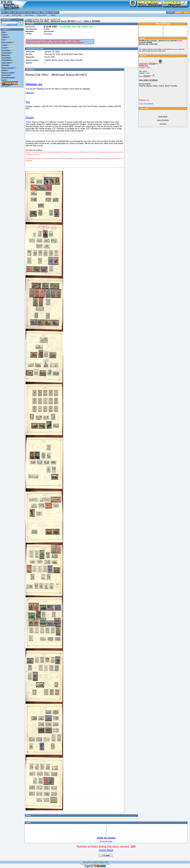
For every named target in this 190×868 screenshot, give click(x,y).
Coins (3, 80)
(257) (13, 42)
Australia (4, 37)
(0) (7, 35)
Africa (3, 32)
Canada (4, 45)
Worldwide (5, 65)
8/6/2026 (170, 12)
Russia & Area (56, 19)
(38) (15, 68)
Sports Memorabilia (8, 78)
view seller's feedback (148, 80)
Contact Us (54, 12)
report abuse (106, 850)
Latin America (6, 53)
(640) (8, 48)
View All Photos (163, 24)
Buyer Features (42, 15)
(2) (10, 55)
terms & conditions (99, 862)
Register (178, 12)
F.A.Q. (30, 12)
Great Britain (6, 50)
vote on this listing (163, 120)
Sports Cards (6, 75)
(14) (10, 86)
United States (6, 63)
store (144, 100)
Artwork (4, 35)
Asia (3, 40)
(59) (11, 63)
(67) (8, 45)
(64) (11, 53)
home (85, 862)
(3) (6, 32)
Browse (3, 12)
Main (42, 19)
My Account (22, 12)
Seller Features (30, 15)
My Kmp (37, 12)
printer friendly (163, 117)
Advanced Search (12, 25)
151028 (152, 64)
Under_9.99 (5, 86)
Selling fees (45, 12)
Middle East (5, 55)
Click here (30, 93)
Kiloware (4, 70)
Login (7, 15)
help (107, 862)
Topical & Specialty (8, 68)
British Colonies (6, 42)
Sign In (186, 12)
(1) (11, 58)
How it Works (17, 15)
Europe (4, 48)
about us (90, 862)
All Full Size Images (106, 841)
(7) (10, 50)
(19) (8, 37)
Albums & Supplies (8, 73)
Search (10, 12)
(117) (6, 40)
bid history (49, 34)
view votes (163, 124)
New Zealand (6, 58)
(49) (6, 80)
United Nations (6, 60)
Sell (15, 12)
